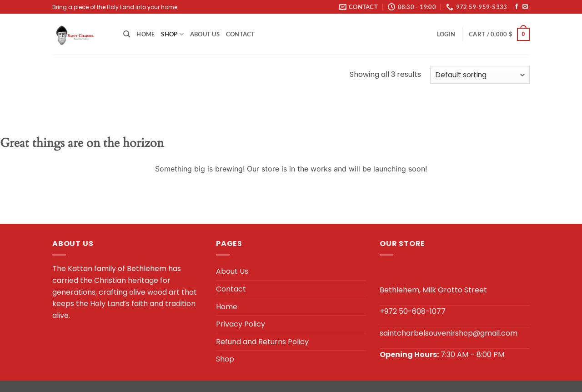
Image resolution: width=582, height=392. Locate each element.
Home (145, 34)
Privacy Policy (241, 324)
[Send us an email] (525, 7)
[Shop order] (480, 75)
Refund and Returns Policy (262, 342)
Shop (172, 34)
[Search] (127, 34)
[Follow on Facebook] (517, 7)
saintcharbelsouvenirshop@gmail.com (449, 333)
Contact (241, 34)
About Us (205, 34)
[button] (446, 34)
